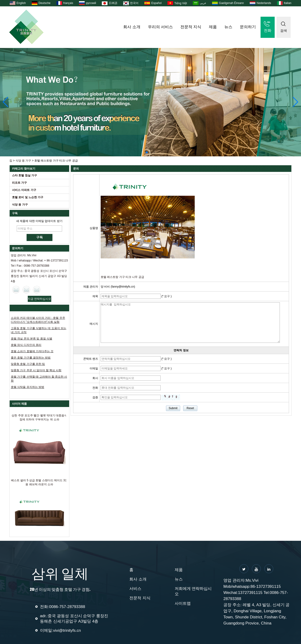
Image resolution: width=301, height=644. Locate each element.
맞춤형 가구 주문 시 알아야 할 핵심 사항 (36, 370)
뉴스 (228, 27)
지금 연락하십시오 (39, 299)
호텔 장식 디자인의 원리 (26, 345)
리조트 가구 (19, 183)
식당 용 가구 (23, 161)
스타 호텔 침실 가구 (24, 175)
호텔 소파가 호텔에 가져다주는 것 (32, 351)
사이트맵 (183, 603)
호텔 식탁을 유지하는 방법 (28, 387)
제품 (213, 27)
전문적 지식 (191, 27)
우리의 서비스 (160, 27)
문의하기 (248, 27)
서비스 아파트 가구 (24, 190)
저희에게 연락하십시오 (193, 591)
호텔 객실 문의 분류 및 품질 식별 (32, 339)
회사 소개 (132, 27)
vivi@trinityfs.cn (67, 630)
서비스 (135, 589)
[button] (147, 152)
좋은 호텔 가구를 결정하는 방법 (31, 358)
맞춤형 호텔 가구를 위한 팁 (28, 364)
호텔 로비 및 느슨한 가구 (28, 197)
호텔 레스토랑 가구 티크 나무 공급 (122, 277)
